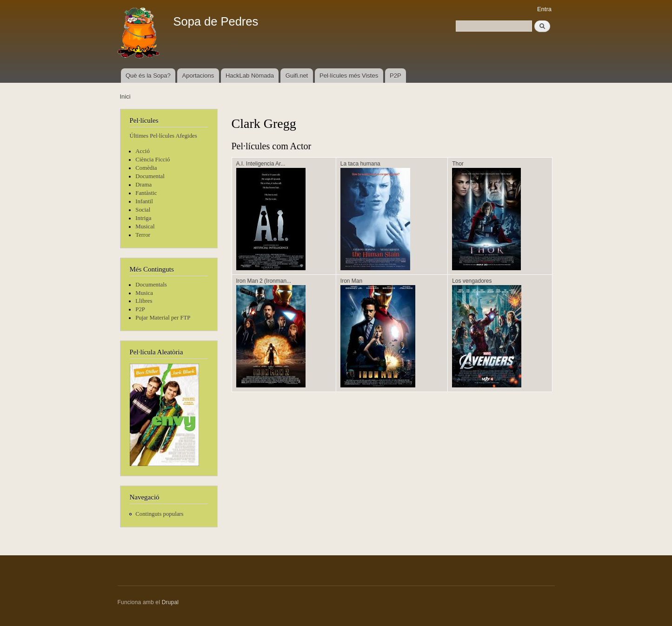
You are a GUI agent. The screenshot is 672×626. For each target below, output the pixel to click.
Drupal (170, 602)
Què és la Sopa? (148, 76)
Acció (143, 151)
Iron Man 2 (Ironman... (264, 281)
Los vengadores (472, 281)
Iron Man (351, 281)
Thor (458, 164)
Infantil (144, 201)
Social (143, 210)
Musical (145, 226)
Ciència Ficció (153, 160)
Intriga (143, 218)
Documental (150, 176)
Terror (143, 235)
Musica (144, 293)
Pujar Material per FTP (163, 318)
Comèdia (146, 168)
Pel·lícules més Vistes (349, 76)
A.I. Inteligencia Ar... (261, 164)
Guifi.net (297, 76)
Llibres (144, 301)
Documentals (151, 285)
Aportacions (198, 76)
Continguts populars (159, 514)
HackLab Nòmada (250, 76)
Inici (125, 97)
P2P (396, 76)
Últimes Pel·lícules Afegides (163, 136)
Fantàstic (146, 193)
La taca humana (360, 164)
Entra (544, 9)
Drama (143, 185)
